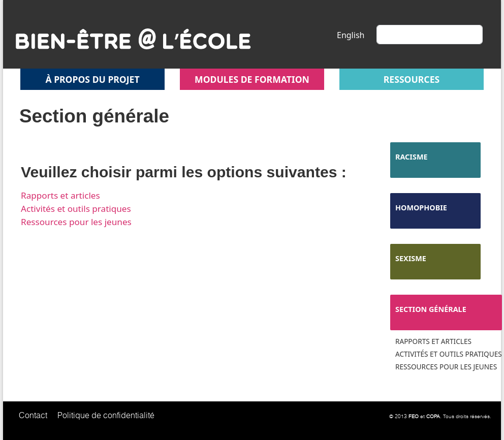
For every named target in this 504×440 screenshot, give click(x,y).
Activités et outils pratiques (76, 209)
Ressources (412, 79)
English (351, 35)
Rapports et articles (60, 195)
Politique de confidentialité (106, 415)
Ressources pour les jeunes (76, 222)
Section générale (431, 309)
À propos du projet (92, 79)
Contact (33, 415)
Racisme (412, 157)
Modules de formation (252, 79)
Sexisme (411, 258)
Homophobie (421, 208)
